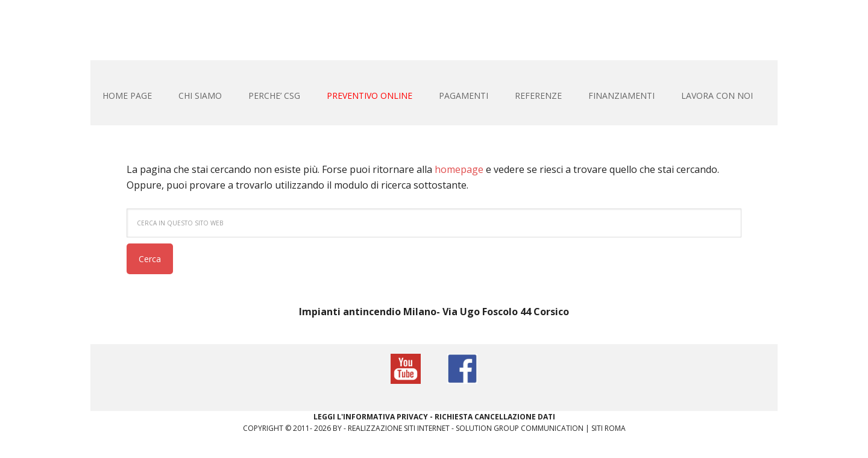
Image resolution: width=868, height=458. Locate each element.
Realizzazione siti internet (399, 428)
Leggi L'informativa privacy (371, 417)
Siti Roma (609, 428)
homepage (459, 169)
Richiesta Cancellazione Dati (495, 417)
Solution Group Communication (520, 428)
